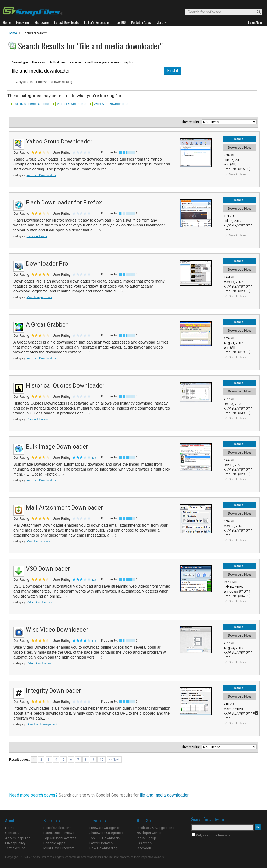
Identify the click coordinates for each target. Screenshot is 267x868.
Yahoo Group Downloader (59, 142)
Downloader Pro (47, 264)
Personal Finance (38, 419)
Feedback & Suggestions (155, 828)
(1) (94, 580)
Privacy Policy (15, 843)
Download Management (42, 724)
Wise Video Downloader (57, 630)
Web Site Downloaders (111, 104)
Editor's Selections (57, 828)
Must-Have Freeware (59, 848)
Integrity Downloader (53, 691)
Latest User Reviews (59, 833)
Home (12, 33)
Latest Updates (101, 843)
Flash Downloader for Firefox (64, 203)
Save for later (237, 174)
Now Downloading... (105, 848)
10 (102, 760)
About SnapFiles (18, 838)
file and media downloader (164, 795)
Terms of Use (15, 848)
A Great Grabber (47, 325)
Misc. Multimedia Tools (32, 104)
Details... (239, 139)
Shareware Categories (106, 833)
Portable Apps (54, 843)
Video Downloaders (72, 104)
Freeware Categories (105, 828)
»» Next (114, 760)
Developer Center (149, 833)
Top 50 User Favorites (60, 838)
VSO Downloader (48, 569)
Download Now (240, 148)
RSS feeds (144, 843)
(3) (94, 458)
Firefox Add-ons (37, 236)
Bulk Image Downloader (57, 447)
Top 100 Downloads (104, 838)
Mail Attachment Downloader (64, 508)
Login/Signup (146, 838)
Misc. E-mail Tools (38, 541)
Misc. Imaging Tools (39, 297)
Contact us (13, 833)
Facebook (143, 848)
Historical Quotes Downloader (65, 386)
